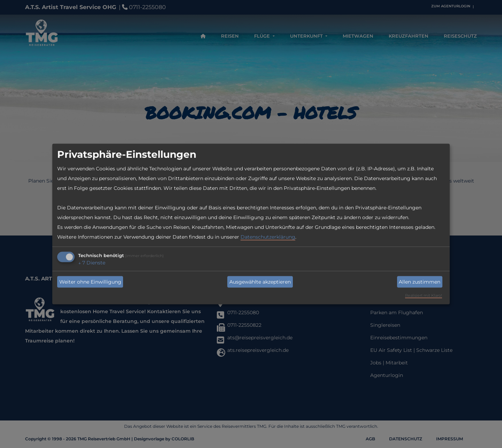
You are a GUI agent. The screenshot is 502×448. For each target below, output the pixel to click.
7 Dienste (92, 263)
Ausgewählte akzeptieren (260, 282)
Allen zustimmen (420, 282)
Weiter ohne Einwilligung (90, 282)
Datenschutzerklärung (268, 237)
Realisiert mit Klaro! (424, 295)
